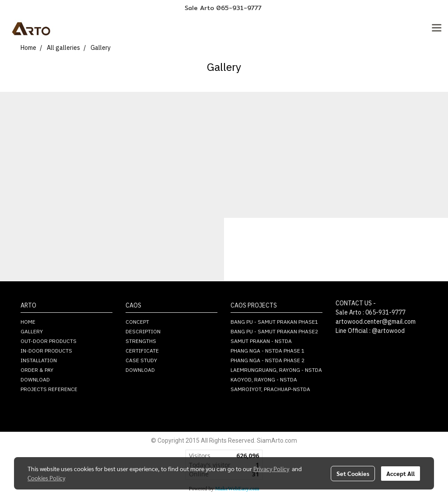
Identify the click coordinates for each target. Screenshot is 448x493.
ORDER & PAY (37, 370)
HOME (28, 322)
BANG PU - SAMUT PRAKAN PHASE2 (274, 332)
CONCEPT (137, 322)
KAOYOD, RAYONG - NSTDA (264, 380)
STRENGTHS (141, 341)
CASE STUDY (141, 361)
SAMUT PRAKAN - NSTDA (261, 341)
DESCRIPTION (143, 332)
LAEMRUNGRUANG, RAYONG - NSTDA (276, 370)
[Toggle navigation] (437, 28)
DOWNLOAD (35, 380)
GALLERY (32, 332)
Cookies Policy (46, 478)
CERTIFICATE (142, 351)
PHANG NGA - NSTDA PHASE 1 (268, 351)
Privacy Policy (271, 469)
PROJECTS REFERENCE (49, 390)
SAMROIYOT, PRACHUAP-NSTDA (270, 390)
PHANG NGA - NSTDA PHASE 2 (268, 361)
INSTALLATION (39, 361)
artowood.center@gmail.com (376, 322)
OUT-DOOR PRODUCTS (49, 341)
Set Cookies (353, 473)
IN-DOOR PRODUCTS (46, 351)
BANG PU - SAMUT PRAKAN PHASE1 (274, 322)
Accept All (401, 473)
